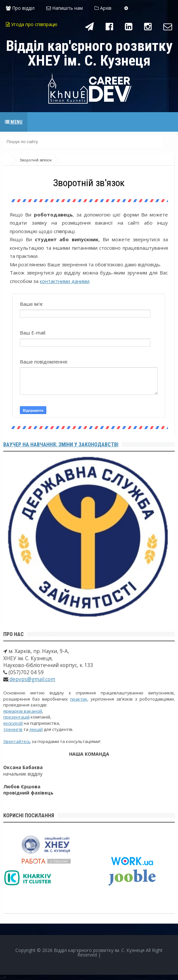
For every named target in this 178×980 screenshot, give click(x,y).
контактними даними (65, 281)
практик (79, 699)
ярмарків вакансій (23, 711)
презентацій (16, 717)
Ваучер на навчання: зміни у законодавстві (61, 445)
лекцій (36, 729)
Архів (103, 8)
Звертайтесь (17, 741)
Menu (14, 122)
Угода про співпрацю (32, 24)
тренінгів (13, 729)
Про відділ (20, 8)
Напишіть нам (65, 8)
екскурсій (13, 723)
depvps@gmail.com (32, 679)
